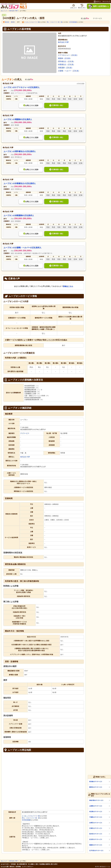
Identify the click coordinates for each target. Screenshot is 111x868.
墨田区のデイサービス (96, 787)
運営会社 (12, 867)
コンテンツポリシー (28, 867)
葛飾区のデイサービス (96, 845)
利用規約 (13, 864)
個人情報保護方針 (22, 864)
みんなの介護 (5, 867)
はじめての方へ (5, 864)
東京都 (7, 22)
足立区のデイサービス (96, 839)
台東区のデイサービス (96, 823)
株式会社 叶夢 (13, 11)
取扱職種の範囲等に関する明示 (48, 864)
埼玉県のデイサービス (96, 812)
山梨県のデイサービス (96, 806)
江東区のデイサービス (96, 828)
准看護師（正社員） (66, 68)
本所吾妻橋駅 (73, 22)
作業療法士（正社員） (66, 65)
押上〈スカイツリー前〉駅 (54, 22)
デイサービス (25, 433)
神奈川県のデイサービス (96, 800)
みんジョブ (4, 11)
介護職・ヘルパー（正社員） (69, 71)
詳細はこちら (68, 286)
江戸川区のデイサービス (96, 851)
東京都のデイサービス (96, 782)
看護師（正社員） (65, 58)
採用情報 (18, 867)
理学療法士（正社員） (66, 61)
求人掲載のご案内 (33, 864)
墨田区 (13, 22)
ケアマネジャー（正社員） (68, 55)
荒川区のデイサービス (96, 834)
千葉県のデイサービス (96, 817)
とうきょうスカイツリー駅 (32, 22)
